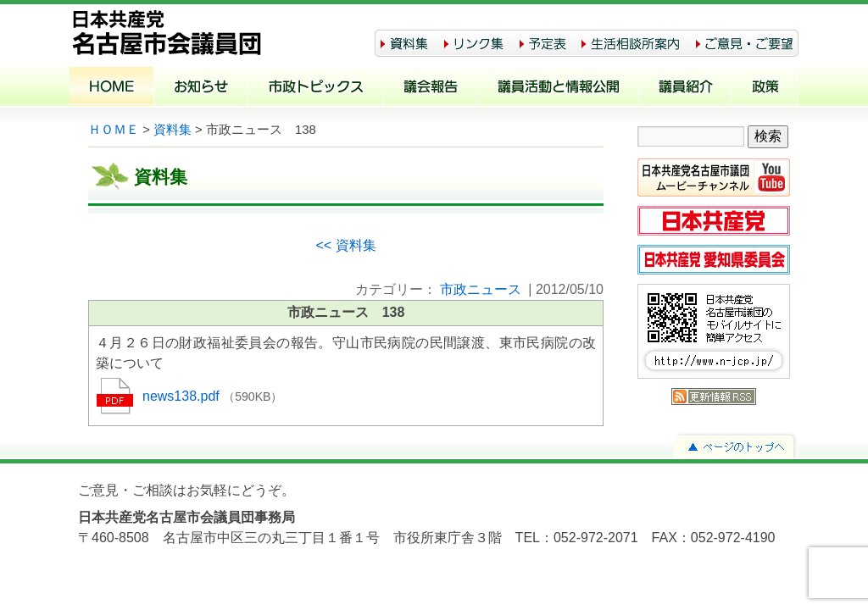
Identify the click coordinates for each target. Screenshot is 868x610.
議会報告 (430, 88)
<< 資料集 (345, 245)
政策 (765, 88)
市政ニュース (481, 289)
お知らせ (201, 88)
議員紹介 (685, 88)
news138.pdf (183, 396)
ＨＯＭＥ (114, 130)
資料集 (172, 130)
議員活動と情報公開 (558, 88)
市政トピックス (316, 88)
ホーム (112, 88)
